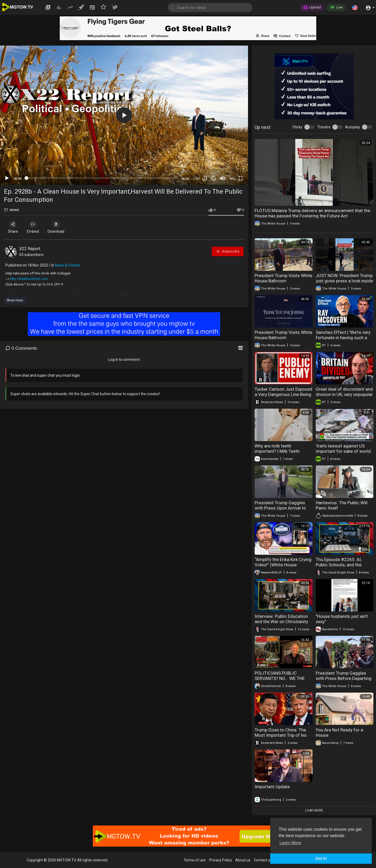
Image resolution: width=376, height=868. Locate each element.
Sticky (297, 127)
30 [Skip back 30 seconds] (205, 178)
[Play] (7, 178)
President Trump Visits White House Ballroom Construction (283, 281)
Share (14, 227)
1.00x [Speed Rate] (196, 179)
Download (60, 227)
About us (243, 860)
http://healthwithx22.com (29, 279)
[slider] (102, 178)
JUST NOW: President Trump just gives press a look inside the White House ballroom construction (344, 283)
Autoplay (353, 127)
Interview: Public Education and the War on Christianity (281, 619)
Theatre (324, 127)
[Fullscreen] (241, 178)
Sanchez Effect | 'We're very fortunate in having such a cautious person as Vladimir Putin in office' (343, 340)
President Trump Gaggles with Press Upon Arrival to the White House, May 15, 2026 (280, 511)
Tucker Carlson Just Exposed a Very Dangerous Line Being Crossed (283, 394)
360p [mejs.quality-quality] (232, 179)
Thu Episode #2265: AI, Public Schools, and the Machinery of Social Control (343, 565)
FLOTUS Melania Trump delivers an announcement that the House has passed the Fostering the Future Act (312, 213)
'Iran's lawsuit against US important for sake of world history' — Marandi (343, 451)
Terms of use (195, 860)
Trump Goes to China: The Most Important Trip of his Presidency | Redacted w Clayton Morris (281, 738)
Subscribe (228, 251)
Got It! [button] (321, 858)
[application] (124, 115)
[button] (355, 7)
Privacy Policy (221, 860)
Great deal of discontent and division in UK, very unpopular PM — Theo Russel (344, 394)
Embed (35, 227)
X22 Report (30, 249)
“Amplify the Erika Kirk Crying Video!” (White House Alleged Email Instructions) (283, 565)
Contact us (263, 860)
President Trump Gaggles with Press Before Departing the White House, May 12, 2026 (344, 681)
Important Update (272, 787)
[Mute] (223, 178)
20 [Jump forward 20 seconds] (214, 178)
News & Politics (68, 265)
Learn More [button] (290, 843)
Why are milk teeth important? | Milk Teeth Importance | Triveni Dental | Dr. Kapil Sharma (282, 454)
